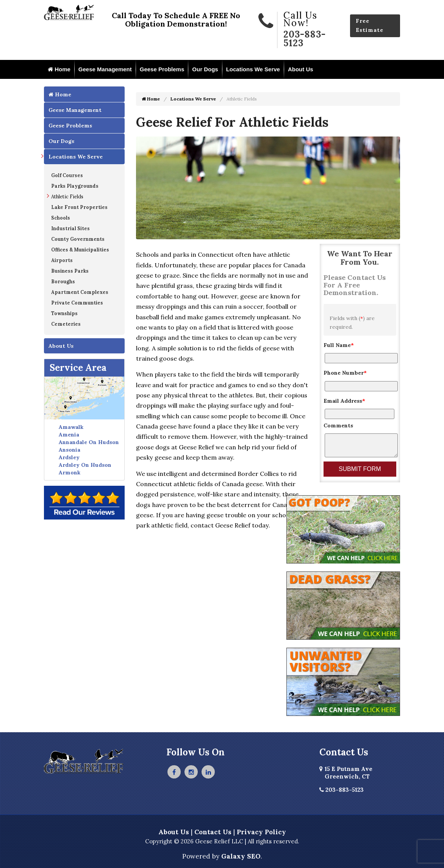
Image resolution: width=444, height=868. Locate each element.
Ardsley (69, 457)
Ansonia (70, 450)
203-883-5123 (305, 39)
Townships (64, 313)
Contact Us (213, 832)
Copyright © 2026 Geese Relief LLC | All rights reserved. (222, 841)
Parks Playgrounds (75, 186)
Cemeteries (66, 324)
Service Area (78, 368)
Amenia (69, 435)
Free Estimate (370, 25)
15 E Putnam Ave (346, 773)
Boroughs (63, 281)
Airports (62, 260)
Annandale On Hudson (89, 442)
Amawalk (71, 427)
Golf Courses (67, 175)
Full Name (339, 345)
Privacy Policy (261, 832)
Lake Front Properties (79, 207)
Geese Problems (162, 69)
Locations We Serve (253, 69)
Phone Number (345, 373)
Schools (61, 218)
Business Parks (70, 271)
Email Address (344, 401)
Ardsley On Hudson (85, 465)
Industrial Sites (70, 228)
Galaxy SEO (241, 856)
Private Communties (77, 303)
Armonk (70, 472)
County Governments (78, 239)
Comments (338, 425)
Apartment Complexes (80, 292)
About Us (301, 69)
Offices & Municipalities (80, 250)
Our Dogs (205, 69)
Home (59, 69)
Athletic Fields (67, 196)
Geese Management (105, 69)
